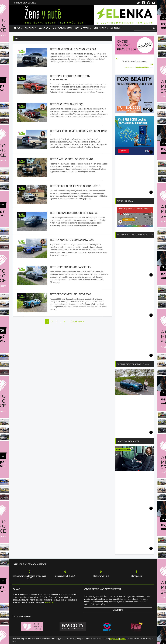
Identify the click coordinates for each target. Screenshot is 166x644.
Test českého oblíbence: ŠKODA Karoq (75, 186)
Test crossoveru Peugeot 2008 (70, 294)
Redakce (123, 639)
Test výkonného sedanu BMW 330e (72, 240)
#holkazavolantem (62, 28)
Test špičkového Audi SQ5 (67, 104)
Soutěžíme (115, 28)
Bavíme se (43, 28)
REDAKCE (49, 602)
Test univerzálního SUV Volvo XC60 (73, 49)
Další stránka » (77, 322)
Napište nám (114, 639)
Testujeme (30, 28)
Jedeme (17, 28)
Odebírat (118, 610)
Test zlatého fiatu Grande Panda (72, 159)
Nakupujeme (100, 28)
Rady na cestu (82, 28)
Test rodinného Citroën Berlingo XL (74, 213)
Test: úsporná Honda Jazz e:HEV (71, 267)
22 (65, 322)
